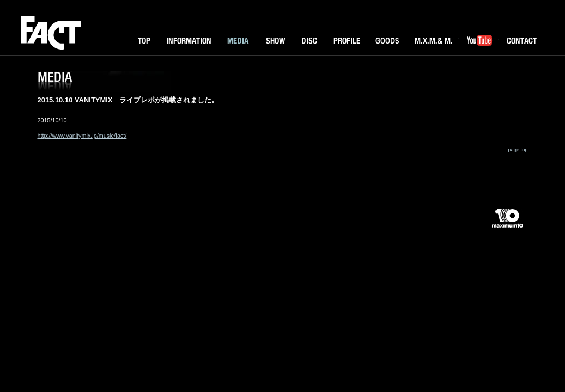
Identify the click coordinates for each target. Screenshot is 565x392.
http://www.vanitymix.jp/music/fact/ (82, 136)
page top (518, 150)
